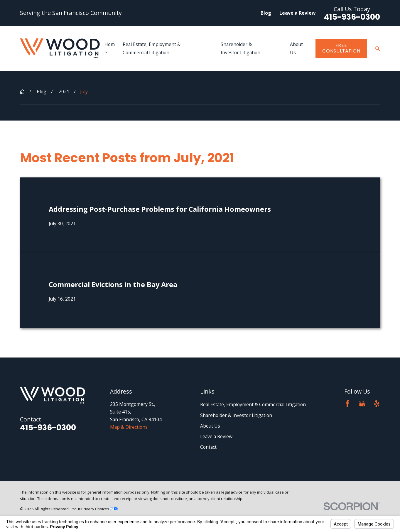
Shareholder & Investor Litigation (236, 415)
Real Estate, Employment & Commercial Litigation (253, 404)
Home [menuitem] (110, 48)
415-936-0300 (352, 17)
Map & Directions (129, 427)
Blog (266, 13)
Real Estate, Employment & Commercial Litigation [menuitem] (152, 48)
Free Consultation (341, 48)
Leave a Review (297, 13)
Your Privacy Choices (95, 509)
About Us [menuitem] (296, 48)
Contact (208, 447)
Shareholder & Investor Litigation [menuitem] (240, 48)
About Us (210, 426)
